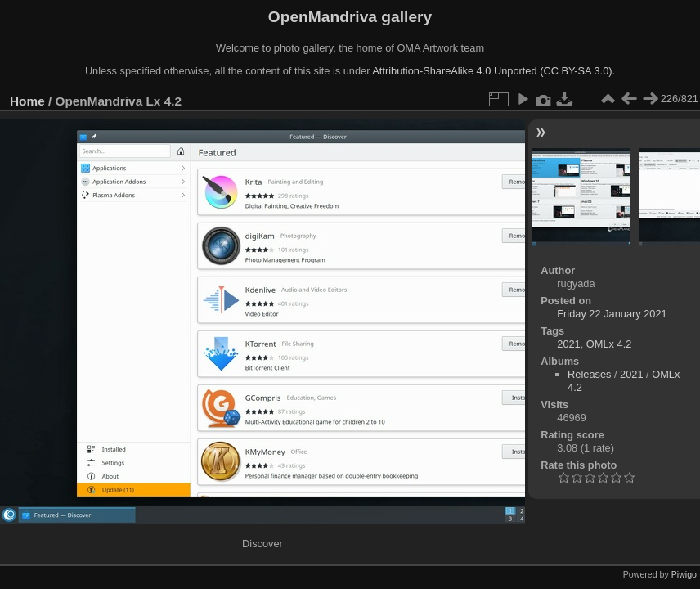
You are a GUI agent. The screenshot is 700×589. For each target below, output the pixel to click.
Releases (589, 374)
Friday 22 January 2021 (612, 314)
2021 (568, 344)
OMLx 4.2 (609, 344)
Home (27, 101)
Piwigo (684, 574)
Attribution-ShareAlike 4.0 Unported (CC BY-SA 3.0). (494, 71)
